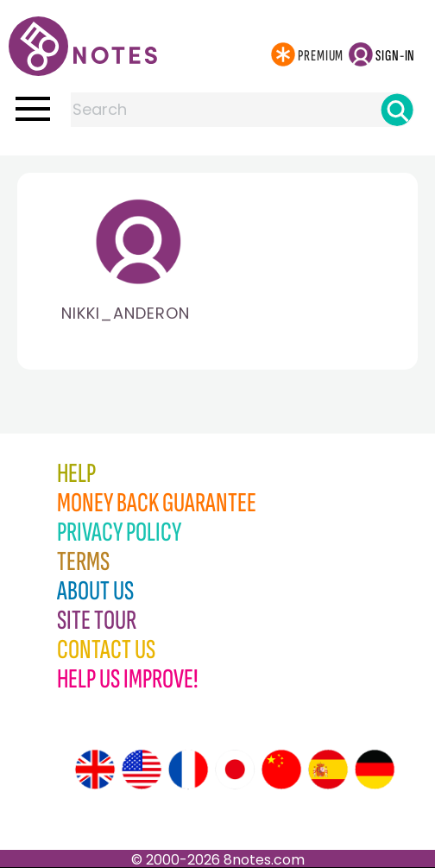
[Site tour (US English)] (142, 770)
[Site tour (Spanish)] (328, 770)
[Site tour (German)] (375, 770)
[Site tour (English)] (95, 770)
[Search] (397, 110)
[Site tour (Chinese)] (281, 770)
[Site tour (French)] (188, 770)
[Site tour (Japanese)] (235, 770)
